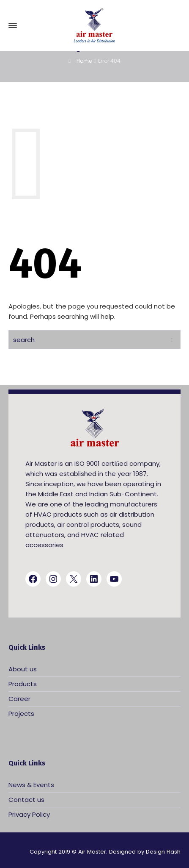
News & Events (31, 785)
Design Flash (163, 852)
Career (19, 699)
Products (23, 684)
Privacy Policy (29, 814)
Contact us (26, 800)
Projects (21, 714)
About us (23, 669)
